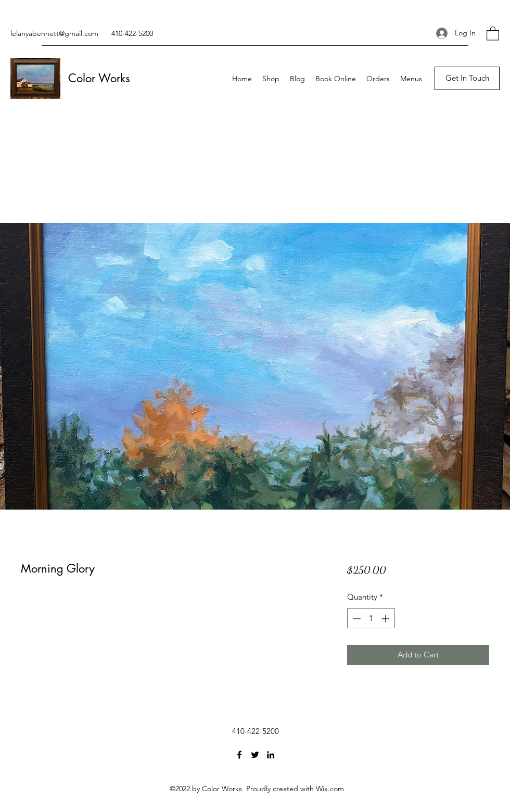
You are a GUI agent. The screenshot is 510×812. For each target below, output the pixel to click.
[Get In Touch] (467, 78)
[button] (493, 33)
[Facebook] (239, 755)
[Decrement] (356, 619)
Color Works (99, 78)
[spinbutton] (371, 619)
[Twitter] (255, 755)
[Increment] (386, 619)
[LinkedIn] (271, 755)
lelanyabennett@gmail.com (54, 33)
